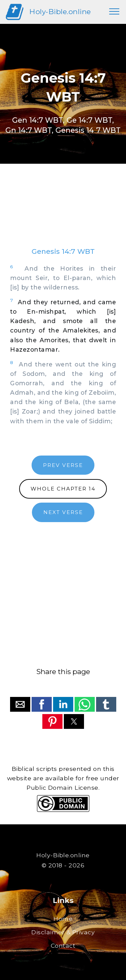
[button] (20, 704)
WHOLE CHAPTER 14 (63, 489)
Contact (63, 946)
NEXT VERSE (63, 512)
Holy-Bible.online (60, 12)
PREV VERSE (63, 465)
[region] (63, 212)
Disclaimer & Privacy (63, 932)
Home (63, 919)
